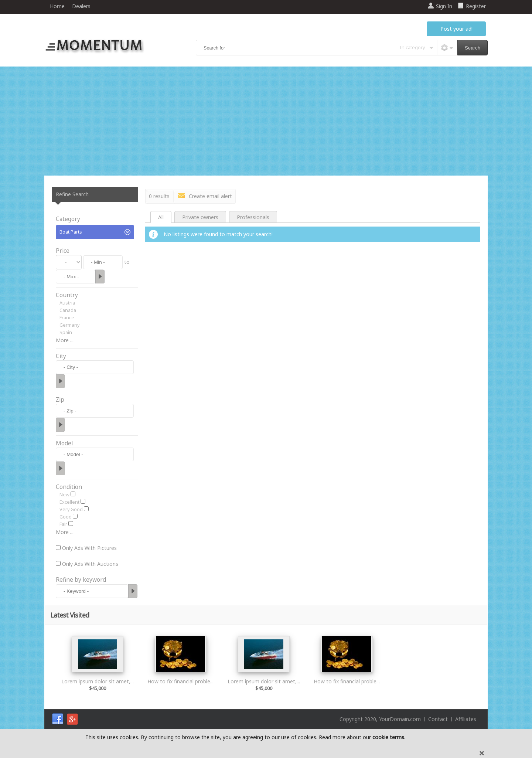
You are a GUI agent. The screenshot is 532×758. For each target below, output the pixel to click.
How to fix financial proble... (180, 681)
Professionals (253, 217)
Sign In (444, 6)
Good (66, 517)
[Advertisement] (266, 122)
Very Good (71, 509)
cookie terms (388, 737)
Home (57, 6)
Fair (63, 524)
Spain (66, 332)
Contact (438, 719)
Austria (67, 303)
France (67, 318)
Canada (68, 310)
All (161, 217)
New (64, 495)
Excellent (69, 502)
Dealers (81, 6)
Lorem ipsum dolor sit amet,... (98, 681)
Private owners (200, 217)
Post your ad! (456, 29)
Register (476, 6)
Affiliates (466, 719)
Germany (69, 325)
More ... (65, 340)
